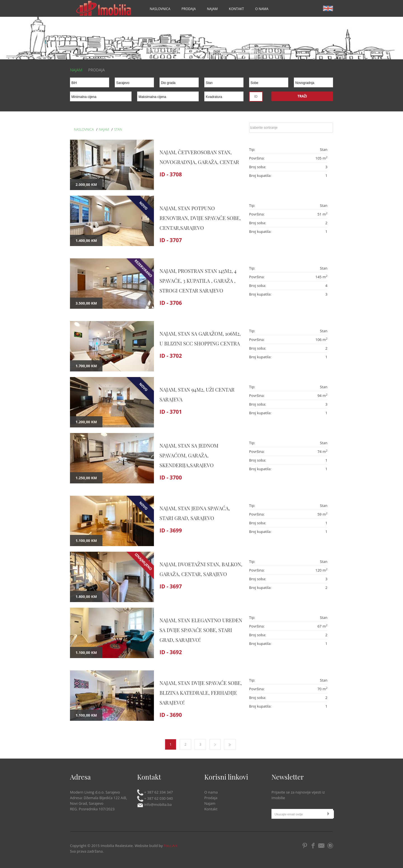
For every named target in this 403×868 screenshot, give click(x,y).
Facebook (313, 846)
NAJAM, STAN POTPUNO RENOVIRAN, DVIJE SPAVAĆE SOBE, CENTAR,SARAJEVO (200, 218)
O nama (262, 9)
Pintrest (305, 846)
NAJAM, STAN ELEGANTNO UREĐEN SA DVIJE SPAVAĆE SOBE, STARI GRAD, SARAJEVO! (201, 630)
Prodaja (189, 9)
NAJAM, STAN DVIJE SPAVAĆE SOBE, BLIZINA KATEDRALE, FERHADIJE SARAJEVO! (201, 693)
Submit (330, 814)
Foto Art (171, 846)
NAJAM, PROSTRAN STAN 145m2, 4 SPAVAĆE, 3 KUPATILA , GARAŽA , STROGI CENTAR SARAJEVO (198, 281)
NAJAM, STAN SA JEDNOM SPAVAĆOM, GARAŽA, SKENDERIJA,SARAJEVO (189, 455)
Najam (212, 9)
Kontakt (236, 9)
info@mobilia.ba (154, 804)
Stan (118, 129)
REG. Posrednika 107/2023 (92, 809)
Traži (302, 96)
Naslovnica (160, 9)
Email (322, 846)
